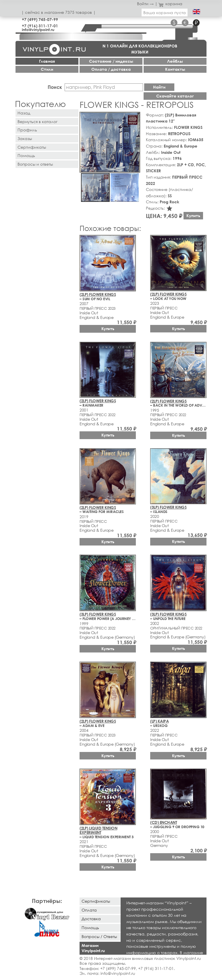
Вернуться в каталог (37, 121)
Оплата (89, 910)
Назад (24, 113)
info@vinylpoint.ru (38, 29)
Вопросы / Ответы (99, 936)
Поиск (55, 87)
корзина (170, 4)
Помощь (26, 155)
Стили (47, 69)
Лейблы (175, 61)
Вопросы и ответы (35, 164)
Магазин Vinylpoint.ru (93, 948)
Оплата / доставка (111, 69)
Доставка (91, 919)
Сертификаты (32, 147)
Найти (159, 87)
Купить (193, 216)
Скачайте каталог (175, 96)
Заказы (25, 138)
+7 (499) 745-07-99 (40, 19)
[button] (135, 117)
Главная (47, 61)
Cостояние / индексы (111, 61)
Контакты (175, 69)
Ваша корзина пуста (165, 13)
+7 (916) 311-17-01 (40, 26)
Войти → (145, 4)
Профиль (27, 130)
